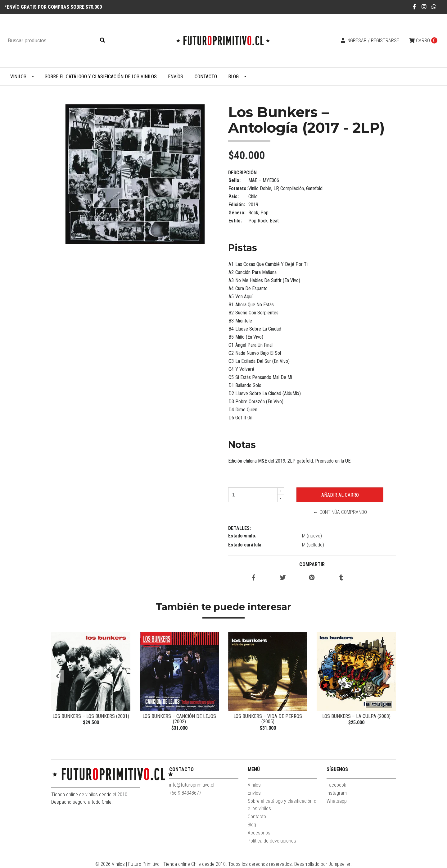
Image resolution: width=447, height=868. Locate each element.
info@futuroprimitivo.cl (192, 785)
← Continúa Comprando (340, 512)
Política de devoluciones (272, 841)
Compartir (312, 564)
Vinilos (18, 77)
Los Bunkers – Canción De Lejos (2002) (179, 719)
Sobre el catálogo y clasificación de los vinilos (101, 77)
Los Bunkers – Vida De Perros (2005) (268, 719)
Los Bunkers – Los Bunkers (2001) (91, 716)
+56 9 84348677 (185, 793)
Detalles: (239, 528)
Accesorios (259, 833)
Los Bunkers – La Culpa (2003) (356, 716)
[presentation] (57, 676)
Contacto (206, 77)
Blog (233, 77)
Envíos (176, 77)
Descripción (242, 173)
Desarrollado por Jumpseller (322, 864)
